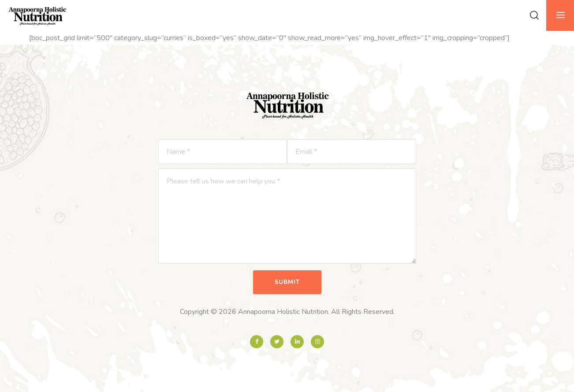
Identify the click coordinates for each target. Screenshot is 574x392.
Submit (287, 282)
